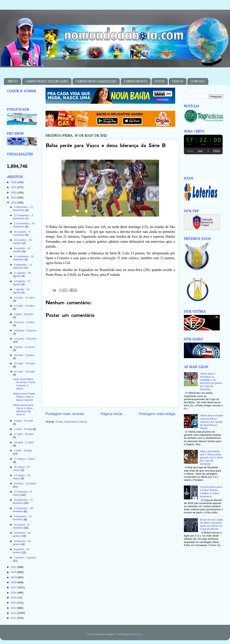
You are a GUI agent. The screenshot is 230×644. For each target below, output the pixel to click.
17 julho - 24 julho (24, 306)
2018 (14, 582)
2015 (14, 598)
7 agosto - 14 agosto (21, 291)
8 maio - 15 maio (24, 421)
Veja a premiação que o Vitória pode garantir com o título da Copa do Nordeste (211, 458)
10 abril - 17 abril (24, 442)
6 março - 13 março (25, 483)
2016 (14, 593)
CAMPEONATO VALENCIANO (47, 81)
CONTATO (198, 81)
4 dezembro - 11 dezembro (23, 209)
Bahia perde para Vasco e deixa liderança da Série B (23, 410)
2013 (14, 608)
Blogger (138, 634)
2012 (14, 613)
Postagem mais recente (65, 414)
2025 (14, 187)
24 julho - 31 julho (24, 298)
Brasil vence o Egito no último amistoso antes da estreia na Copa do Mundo (211, 524)
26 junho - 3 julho (24, 322)
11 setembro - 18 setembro (23, 258)
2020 (14, 572)
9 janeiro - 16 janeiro (21, 551)
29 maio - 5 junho (24, 355)
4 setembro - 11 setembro (22, 266)
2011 (14, 618)
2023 (14, 198)
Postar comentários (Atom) (71, 422)
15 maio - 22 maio (24, 372)
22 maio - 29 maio (24, 363)
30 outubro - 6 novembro (22, 233)
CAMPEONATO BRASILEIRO (96, 81)
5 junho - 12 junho (24, 347)
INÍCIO (13, 81)
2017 (14, 587)
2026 (14, 182)
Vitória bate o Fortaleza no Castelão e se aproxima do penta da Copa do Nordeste (211, 382)
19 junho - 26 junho (25, 331)
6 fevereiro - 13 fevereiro (22, 518)
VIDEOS (178, 81)
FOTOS (160, 81)
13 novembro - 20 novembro (24, 225)
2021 (14, 567)
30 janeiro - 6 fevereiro (21, 526)
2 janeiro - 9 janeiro (25, 558)
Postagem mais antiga (157, 414)
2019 (14, 577)
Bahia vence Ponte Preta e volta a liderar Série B (24, 397)
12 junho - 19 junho (25, 339)
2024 (14, 193)
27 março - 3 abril (24, 459)
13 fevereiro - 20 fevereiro (23, 510)
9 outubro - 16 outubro (22, 250)
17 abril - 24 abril (24, 434)
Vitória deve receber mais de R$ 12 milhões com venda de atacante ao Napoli (211, 422)
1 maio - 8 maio (23, 429)
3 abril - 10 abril (23, 451)
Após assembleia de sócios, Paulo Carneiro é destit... (24, 384)
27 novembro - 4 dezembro (23, 217)
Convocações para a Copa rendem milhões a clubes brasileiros (211, 492)
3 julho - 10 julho (24, 314)
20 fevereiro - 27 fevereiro (23, 501)
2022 (14, 203)
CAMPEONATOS (136, 81)
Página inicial (112, 414)
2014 (14, 603)
